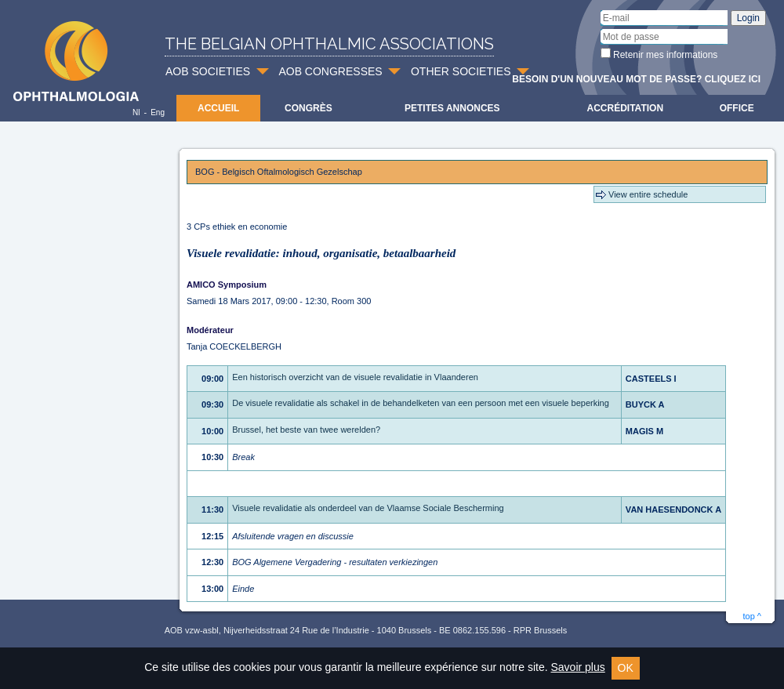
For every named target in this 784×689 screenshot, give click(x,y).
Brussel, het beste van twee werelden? (306, 430)
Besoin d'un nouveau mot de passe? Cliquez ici (636, 79)
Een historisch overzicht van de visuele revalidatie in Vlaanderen (355, 377)
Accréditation (626, 108)
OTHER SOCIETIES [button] (461, 71)
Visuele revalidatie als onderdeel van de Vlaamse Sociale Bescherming (368, 508)
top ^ (752, 616)
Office (737, 108)
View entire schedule (648, 194)
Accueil (218, 108)
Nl (136, 112)
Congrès (309, 108)
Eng (158, 112)
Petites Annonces (452, 108)
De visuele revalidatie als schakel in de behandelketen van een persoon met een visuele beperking (421, 403)
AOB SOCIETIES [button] (208, 71)
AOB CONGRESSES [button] (330, 71)
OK (626, 668)
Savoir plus (577, 667)
